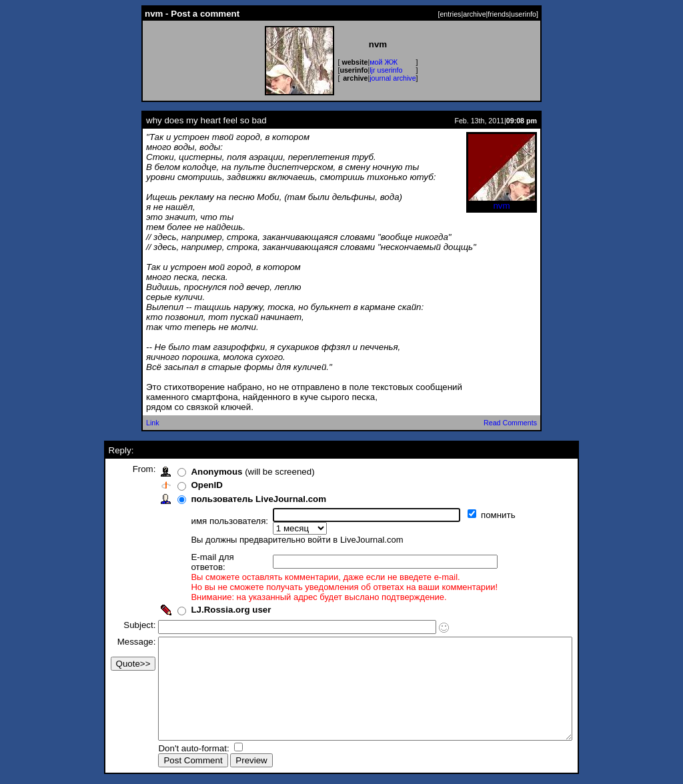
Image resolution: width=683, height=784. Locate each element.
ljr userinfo (386, 70)
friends (498, 14)
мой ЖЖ (384, 62)
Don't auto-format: (170, 750)
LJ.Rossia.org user (206, 591)
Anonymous (192, 472)
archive (474, 14)
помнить (475, 515)
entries (450, 14)
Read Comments (510, 423)
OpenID (182, 485)
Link (153, 423)
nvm (502, 202)
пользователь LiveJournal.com (234, 499)
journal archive (393, 78)
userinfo (524, 14)
